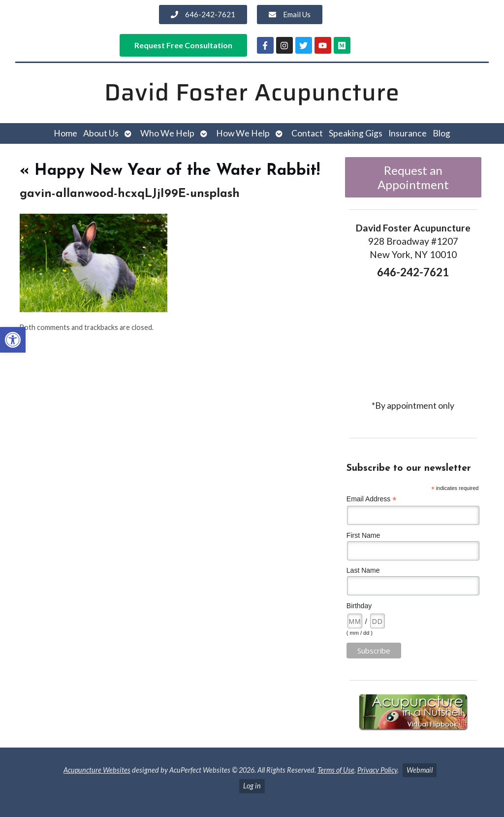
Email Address (372, 499)
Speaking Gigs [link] (356, 133)
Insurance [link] (408, 133)
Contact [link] (307, 133)
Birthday (359, 606)
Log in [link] (252, 786)
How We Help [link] (243, 133)
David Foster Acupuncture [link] (252, 92)
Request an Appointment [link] (413, 177)
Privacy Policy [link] (377, 770)
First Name (363, 535)
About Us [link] (101, 133)
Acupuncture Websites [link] (97, 770)
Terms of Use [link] (336, 770)
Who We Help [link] (167, 133)
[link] (13, 340)
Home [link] (65, 133)
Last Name (363, 570)
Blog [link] (441, 133)
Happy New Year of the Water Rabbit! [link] (170, 171)
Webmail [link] (420, 770)
